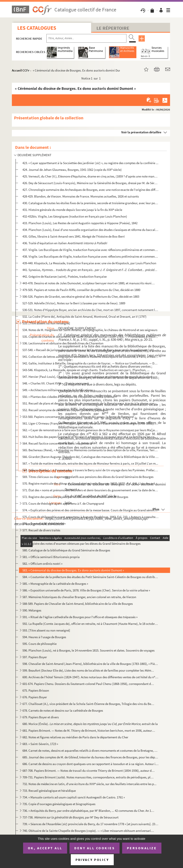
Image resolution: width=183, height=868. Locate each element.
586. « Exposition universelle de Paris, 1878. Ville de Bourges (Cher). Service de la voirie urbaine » (86, 590)
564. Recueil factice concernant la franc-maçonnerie (57, 443)
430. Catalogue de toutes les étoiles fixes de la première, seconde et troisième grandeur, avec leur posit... (90, 203)
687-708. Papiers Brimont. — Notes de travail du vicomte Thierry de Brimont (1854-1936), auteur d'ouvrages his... (89, 771)
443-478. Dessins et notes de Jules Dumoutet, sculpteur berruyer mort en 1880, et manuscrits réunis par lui (89, 283)
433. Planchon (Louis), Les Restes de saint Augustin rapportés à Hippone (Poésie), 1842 (80, 223)
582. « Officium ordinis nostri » (42, 564)
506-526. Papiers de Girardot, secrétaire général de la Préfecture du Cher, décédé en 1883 (81, 296)
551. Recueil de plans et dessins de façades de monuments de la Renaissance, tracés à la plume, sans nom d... (90, 403)
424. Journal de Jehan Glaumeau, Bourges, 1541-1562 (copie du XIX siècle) (72, 170)
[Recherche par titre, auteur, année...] (86, 38)
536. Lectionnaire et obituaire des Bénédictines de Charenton (63, 343)
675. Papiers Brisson (36, 690)
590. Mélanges (32, 610)
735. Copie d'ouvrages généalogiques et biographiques (59, 804)
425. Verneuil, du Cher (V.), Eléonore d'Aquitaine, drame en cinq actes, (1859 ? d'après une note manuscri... (90, 176)
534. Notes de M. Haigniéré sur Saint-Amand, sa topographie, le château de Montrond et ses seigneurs (90, 330)
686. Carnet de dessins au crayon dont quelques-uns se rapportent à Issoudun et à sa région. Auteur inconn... (90, 764)
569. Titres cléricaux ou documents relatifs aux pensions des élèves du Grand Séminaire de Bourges (88, 477)
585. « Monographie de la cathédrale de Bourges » (55, 584)
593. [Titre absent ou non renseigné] (46, 630)
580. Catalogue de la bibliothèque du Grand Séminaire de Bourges (66, 550)
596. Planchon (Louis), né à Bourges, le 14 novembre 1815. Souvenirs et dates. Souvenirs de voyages (88, 650)
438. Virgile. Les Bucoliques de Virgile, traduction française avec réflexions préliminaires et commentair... (90, 256)
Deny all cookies (95, 848)
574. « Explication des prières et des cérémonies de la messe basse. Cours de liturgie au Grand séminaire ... (90, 510)
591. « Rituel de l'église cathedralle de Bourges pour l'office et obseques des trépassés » (80, 617)
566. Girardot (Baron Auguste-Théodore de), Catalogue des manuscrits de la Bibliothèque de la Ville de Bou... (90, 457)
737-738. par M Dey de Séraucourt (70, 817)
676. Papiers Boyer (35, 697)
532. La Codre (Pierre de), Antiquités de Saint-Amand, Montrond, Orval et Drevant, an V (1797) (84, 317)
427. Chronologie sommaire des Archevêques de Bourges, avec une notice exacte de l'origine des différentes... (90, 190)
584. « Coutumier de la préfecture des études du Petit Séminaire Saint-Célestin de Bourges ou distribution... (90, 577)
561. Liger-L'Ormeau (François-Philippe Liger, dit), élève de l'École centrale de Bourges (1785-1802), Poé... (90, 423)
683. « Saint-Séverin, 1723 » (40, 744)
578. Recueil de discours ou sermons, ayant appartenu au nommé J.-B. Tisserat (75, 537)
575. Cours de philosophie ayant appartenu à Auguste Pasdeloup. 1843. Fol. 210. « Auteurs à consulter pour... (90, 517)
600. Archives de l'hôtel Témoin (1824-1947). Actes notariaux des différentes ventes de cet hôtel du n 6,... (90, 677)
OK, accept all (45, 848)
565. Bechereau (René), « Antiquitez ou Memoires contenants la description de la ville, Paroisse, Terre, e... (90, 450)
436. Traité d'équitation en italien (65, 243)
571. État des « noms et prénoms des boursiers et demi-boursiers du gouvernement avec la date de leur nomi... (90, 490)
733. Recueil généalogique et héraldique (49, 791)
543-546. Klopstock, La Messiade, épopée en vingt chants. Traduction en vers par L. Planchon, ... (86, 370)
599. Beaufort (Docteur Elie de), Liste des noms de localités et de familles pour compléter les (89, 670)
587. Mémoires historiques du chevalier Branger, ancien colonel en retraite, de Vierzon (79, 597)
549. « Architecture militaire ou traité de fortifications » (59, 390)
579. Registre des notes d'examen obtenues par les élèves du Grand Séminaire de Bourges (81, 544)
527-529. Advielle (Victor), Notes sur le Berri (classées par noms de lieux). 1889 (74, 303)
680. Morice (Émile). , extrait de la (90, 724)
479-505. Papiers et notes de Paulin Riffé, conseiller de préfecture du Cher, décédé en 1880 (81, 290)
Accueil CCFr (21, 70)
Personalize (142, 848)
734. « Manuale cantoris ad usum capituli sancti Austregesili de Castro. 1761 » (74, 797)
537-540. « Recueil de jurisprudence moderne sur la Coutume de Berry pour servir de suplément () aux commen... (90, 350)
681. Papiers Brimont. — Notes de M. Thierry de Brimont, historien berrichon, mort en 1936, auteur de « (89, 730)
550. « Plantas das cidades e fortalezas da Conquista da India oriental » (69, 397)
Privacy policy (92, 860)
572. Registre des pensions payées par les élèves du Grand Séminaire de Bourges (75, 497)
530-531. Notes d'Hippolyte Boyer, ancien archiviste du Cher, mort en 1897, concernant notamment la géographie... (90, 310)
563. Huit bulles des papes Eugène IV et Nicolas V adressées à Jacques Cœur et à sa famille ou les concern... (90, 437)
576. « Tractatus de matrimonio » (44, 523)
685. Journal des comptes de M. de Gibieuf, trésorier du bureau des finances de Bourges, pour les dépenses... (90, 757)
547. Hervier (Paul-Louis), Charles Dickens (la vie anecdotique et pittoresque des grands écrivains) (87, 377)
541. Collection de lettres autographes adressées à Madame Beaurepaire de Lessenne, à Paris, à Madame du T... (90, 357)
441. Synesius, (90, 270)
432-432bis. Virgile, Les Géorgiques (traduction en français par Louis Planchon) (75, 216)
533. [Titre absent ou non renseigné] (46, 323)
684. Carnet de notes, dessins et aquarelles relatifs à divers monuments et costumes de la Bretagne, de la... (90, 751)
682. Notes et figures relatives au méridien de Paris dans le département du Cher (75, 737)
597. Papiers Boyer (35, 657)
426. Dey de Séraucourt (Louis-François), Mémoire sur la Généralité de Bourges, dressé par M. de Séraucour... (90, 183)
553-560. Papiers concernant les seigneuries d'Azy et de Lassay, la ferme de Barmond (78, 417)
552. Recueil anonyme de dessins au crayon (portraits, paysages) (65, 410)
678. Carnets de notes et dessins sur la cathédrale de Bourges (63, 710)
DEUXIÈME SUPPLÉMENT (34, 155)
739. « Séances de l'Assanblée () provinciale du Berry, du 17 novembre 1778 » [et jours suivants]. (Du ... (90, 824)
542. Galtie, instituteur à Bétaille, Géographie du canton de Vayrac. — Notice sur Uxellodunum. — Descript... (90, 363)
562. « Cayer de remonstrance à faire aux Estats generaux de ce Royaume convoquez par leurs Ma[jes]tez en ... (90, 430)
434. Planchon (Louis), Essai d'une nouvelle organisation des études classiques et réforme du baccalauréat (90, 230)
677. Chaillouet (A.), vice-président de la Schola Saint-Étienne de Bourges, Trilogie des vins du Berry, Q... (89, 704)
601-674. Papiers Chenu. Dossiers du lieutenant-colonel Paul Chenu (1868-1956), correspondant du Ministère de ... (89, 684)
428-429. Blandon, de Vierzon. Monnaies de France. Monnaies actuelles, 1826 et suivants (81, 196)
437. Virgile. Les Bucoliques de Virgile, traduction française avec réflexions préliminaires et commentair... (90, 250)
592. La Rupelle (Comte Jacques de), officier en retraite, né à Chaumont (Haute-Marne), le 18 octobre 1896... (90, 624)
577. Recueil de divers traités (41, 530)
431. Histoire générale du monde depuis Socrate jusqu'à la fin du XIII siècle (72, 210)
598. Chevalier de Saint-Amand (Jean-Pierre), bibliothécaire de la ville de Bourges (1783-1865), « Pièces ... (90, 664)
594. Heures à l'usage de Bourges (44, 637)
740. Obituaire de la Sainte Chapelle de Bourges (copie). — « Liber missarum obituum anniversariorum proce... (89, 831)
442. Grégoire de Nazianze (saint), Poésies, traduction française (65, 276)
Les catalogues (37, 28)
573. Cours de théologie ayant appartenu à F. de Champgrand (63, 503)
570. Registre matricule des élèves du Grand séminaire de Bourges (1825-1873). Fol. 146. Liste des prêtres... (90, 483)
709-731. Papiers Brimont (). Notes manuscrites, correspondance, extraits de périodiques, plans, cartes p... (89, 777)
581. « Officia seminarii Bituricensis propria (51, 557)
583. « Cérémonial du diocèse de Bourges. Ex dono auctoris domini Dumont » (73, 570)
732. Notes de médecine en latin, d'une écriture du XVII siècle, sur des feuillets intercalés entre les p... (89, 784)
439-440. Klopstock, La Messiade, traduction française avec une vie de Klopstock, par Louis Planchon (89, 263)
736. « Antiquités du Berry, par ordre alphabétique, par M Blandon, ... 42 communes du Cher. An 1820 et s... (89, 811)
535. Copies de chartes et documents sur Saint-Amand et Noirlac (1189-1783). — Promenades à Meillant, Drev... (90, 337)
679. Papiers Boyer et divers (41, 717)
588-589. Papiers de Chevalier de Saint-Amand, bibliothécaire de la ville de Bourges (78, 604)
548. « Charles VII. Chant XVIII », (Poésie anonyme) (56, 383)
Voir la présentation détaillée (141, 132)
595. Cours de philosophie (39, 644)
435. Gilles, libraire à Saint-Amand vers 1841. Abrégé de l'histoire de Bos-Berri (74, 236)
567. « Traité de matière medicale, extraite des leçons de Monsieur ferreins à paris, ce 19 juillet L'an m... (90, 463)
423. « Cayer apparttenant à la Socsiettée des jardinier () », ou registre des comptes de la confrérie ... (90, 163)
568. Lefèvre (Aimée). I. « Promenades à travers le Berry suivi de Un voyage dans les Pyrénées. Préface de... (90, 470)
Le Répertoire (113, 28)
